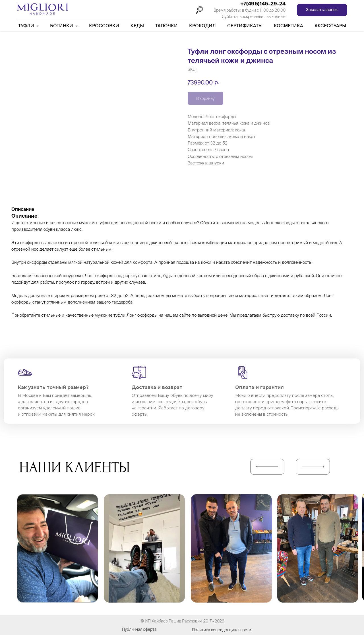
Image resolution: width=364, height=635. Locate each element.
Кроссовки (104, 26)
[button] (322, 10)
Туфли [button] (27, 26)
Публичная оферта (139, 629)
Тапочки (167, 26)
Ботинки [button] (62, 26)
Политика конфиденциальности (222, 630)
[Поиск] (199, 10)
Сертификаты (245, 26)
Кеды (137, 26)
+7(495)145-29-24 (263, 4)
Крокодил (202, 26)
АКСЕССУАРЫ (330, 26)
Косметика (288, 26)
